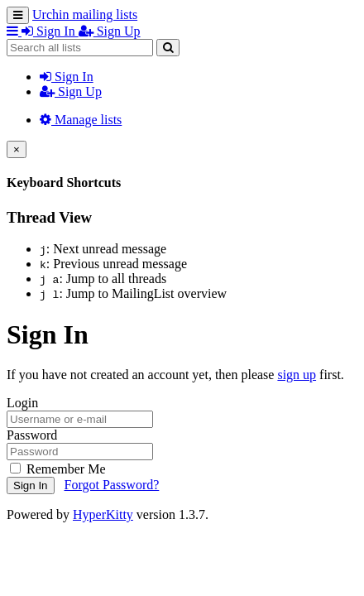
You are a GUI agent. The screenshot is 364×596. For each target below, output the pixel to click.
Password (32, 435)
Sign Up (71, 91)
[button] (14, 31)
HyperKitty (103, 514)
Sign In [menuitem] (50, 31)
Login (22, 403)
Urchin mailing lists (85, 14)
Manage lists (81, 120)
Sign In (67, 77)
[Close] (17, 149)
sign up (297, 375)
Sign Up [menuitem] (110, 31)
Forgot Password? (112, 485)
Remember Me (58, 469)
